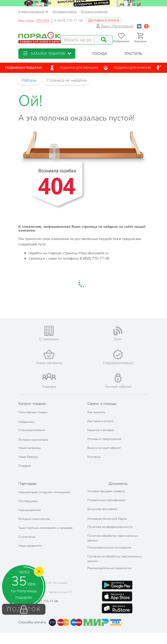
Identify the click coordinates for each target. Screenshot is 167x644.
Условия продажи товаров (106, 491)
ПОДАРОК (24, 609)
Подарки (25, 466)
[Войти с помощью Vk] (139, 26)
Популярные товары (33, 412)
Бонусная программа (102, 509)
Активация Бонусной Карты (107, 519)
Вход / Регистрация (115, 26)
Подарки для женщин (74, 68)
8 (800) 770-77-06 (69, 21)
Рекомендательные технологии (109, 568)
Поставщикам (28, 501)
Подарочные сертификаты (106, 500)
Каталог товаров (32, 404)
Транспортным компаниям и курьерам (45, 528)
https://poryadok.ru (94, 253)
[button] (47, 54)
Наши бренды (28, 457)
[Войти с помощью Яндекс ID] (146, 26)
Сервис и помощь (102, 404)
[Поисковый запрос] (78, 40)
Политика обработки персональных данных (113, 538)
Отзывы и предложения (104, 439)
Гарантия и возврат (101, 430)
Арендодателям (30, 510)
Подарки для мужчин (127, 68)
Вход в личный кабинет (104, 448)
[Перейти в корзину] (140, 38)
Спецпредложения (32, 430)
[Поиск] (104, 40)
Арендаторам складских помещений (44, 492)
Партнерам (27, 484)
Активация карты (65, 11)
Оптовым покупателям (34, 519)
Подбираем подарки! (23, 68)
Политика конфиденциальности (110, 527)
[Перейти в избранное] (121, 38)
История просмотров (33, 440)
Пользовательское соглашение (109, 547)
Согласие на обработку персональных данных (115, 559)
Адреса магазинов (33, 11)
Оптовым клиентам (94, 11)
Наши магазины (30, 448)
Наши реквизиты (30, 546)
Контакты (94, 457)
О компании (27, 537)
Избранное (26, 422)
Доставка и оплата (104, 20)
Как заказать (96, 412)
